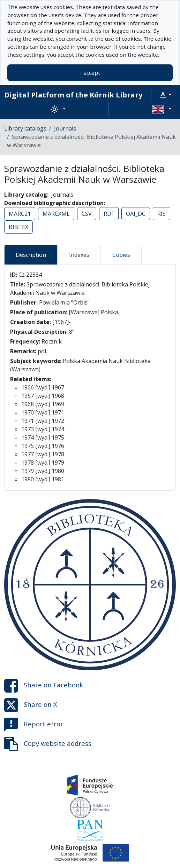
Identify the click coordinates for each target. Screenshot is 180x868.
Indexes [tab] (79, 255)
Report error (34, 725)
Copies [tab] (121, 255)
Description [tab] (31, 255)
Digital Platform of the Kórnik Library (73, 95)
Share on (44, 686)
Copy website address (48, 744)
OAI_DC (136, 214)
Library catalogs (25, 128)
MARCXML (56, 214)
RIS (162, 214)
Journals (65, 128)
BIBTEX (18, 227)
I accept (90, 73)
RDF (109, 214)
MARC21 (20, 214)
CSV (87, 214)
